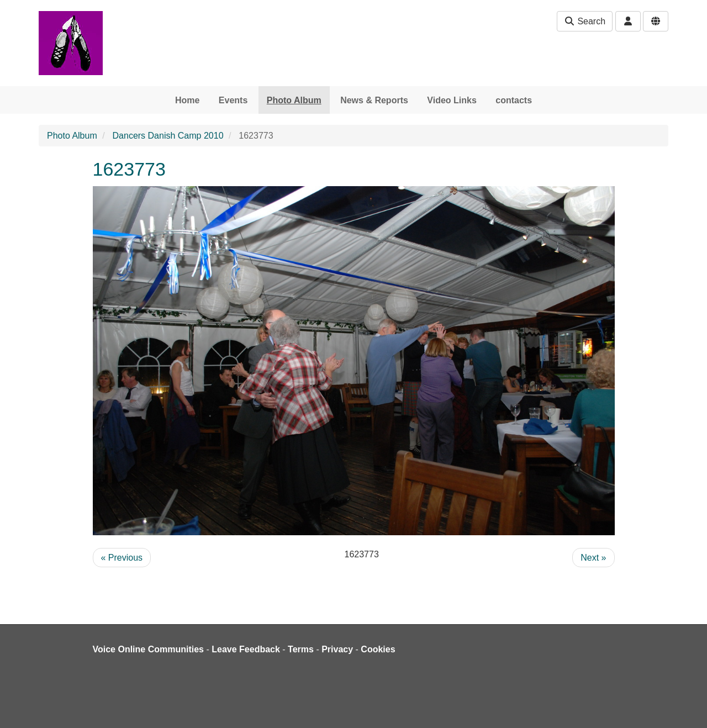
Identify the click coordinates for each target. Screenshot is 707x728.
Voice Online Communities (149, 649)
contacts (514, 100)
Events (233, 100)
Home (187, 100)
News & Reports (374, 100)
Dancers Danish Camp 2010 (168, 136)
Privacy (337, 649)
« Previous (122, 558)
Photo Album (294, 100)
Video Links (452, 100)
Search (585, 21)
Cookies (378, 649)
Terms (301, 649)
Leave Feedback (246, 649)
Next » (593, 558)
